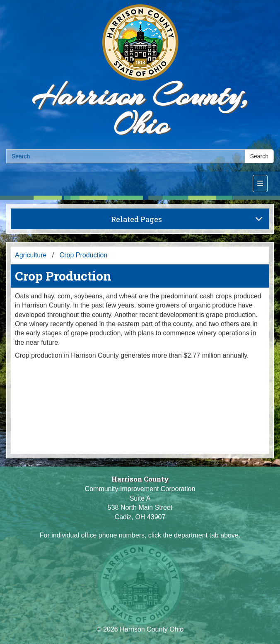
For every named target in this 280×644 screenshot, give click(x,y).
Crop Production (84, 255)
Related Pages (187, 219)
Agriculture (31, 255)
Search (259, 156)
